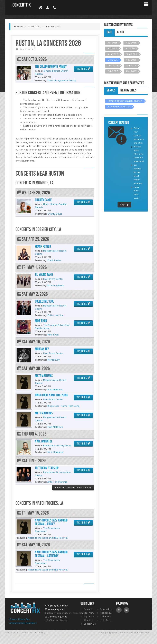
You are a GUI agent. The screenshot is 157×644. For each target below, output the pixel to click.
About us (89, 620)
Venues (111, 90)
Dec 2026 (113, 65)
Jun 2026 (112, 48)
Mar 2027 (131, 71)
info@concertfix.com (57, 620)
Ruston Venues (28, 49)
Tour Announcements (90, 613)
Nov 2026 (131, 60)
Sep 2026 (132, 54)
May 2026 (131, 43)
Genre (121, 32)
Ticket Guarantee (106, 616)
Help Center (106, 620)
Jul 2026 (130, 48)
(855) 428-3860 (59, 606)
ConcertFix (22, 5)
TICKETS (83, 69)
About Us (10, 632)
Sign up (124, 204)
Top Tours (89, 616)
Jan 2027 (131, 65)
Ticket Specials (106, 613)
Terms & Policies (106, 609)
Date (109, 32)
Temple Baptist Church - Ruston (125, 101)
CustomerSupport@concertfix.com (64, 613)
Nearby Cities (128, 90)
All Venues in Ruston (119, 106)
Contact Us (90, 624)
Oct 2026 (113, 60)
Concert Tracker (90, 609)
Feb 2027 (113, 71)
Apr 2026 (113, 43)
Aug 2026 (113, 54)
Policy (42, 632)
